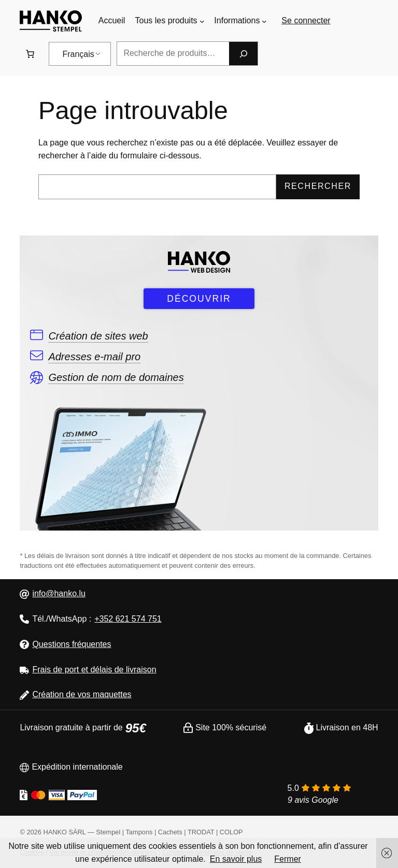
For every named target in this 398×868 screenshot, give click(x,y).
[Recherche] (243, 54)
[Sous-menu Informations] (264, 21)
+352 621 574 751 (128, 619)
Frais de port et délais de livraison (94, 670)
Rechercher (318, 186)
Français (78, 54)
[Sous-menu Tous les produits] (202, 21)
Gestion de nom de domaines (116, 377)
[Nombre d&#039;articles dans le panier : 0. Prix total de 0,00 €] (30, 54)
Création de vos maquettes (82, 694)
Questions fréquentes (72, 644)
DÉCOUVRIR (199, 299)
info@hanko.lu (59, 593)
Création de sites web (98, 336)
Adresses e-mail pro (94, 357)
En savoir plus (236, 859)
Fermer (288, 859)
